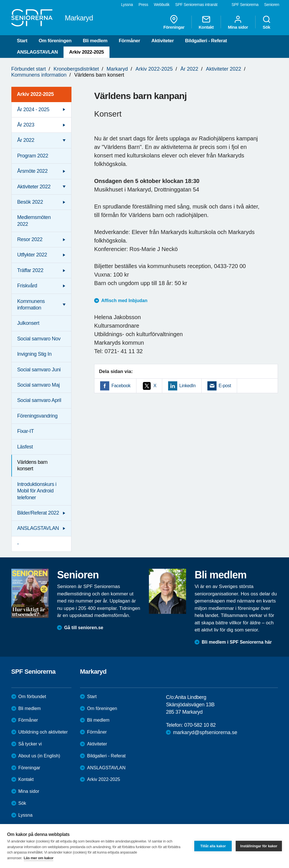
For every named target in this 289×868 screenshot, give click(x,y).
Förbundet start (29, 69)
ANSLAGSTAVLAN (37, 52)
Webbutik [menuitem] (162, 5)
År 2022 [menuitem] (26, 140)
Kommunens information (39, 75)
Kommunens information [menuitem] (31, 305)
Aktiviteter (163, 41)
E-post (225, 386)
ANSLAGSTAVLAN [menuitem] (38, 528)
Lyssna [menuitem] (127, 5)
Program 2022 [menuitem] (33, 156)
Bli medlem (95, 41)
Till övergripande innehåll (0, 0)
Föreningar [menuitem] (174, 22)
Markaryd (117, 69)
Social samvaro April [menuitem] (39, 400)
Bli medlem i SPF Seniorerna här (237, 642)
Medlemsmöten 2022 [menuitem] (34, 221)
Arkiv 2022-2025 (87, 52)
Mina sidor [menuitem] (238, 22)
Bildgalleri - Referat (206, 41)
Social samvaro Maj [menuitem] (39, 385)
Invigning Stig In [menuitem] (34, 354)
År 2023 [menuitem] (26, 125)
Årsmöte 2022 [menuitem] (32, 171)
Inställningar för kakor (259, 846)
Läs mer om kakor (39, 858)
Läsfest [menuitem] (25, 447)
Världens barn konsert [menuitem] (32, 465)
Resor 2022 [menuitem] (30, 239)
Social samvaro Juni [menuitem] (39, 370)
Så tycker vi (30, 744)
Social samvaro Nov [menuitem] (39, 339)
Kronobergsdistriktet (76, 69)
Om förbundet (32, 697)
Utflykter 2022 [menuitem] (32, 255)
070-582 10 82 (200, 725)
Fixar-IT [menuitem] (26, 431)
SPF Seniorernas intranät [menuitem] (196, 5)
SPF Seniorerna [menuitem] (245, 5)
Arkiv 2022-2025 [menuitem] (35, 94)
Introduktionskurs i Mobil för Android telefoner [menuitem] (37, 491)
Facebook (121, 386)
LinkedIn (187, 386)
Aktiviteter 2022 (223, 69)
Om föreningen (55, 41)
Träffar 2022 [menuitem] (30, 270)
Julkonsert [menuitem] (28, 323)
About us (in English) (39, 756)
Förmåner (129, 41)
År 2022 (189, 69)
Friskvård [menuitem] (27, 286)
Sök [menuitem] (267, 22)
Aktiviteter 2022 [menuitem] (34, 187)
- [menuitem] (18, 544)
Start (22, 41)
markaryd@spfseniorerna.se (205, 732)
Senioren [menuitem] (272, 5)
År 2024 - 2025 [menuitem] (33, 109)
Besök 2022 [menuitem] (30, 202)
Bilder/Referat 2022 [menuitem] (38, 513)
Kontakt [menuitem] (206, 22)
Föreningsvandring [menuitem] (37, 416)
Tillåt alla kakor (213, 846)
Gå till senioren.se (84, 628)
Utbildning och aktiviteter (43, 732)
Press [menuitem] (143, 5)
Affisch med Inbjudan (125, 301)
